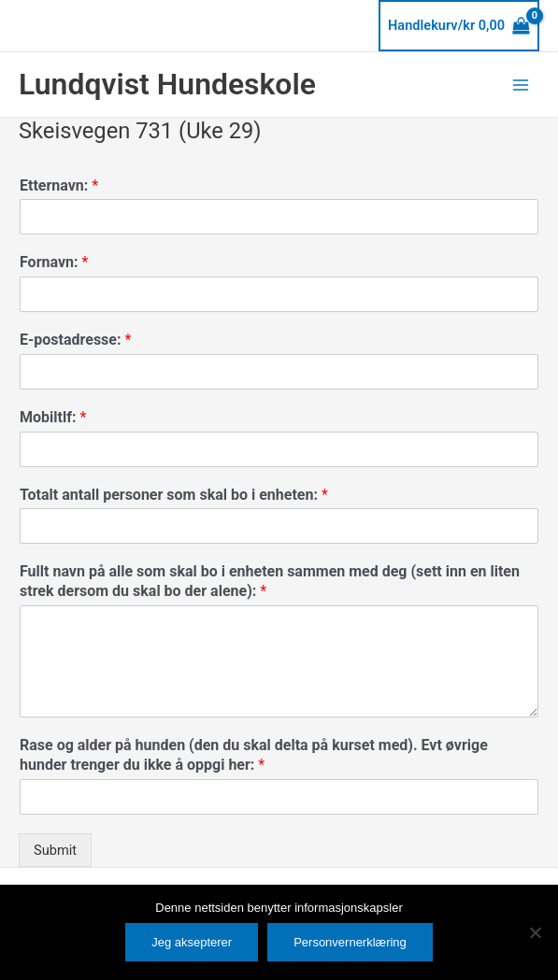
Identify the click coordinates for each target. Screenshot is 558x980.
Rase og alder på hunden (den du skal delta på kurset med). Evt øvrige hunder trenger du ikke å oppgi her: (254, 755)
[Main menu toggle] (521, 84)
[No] (535, 932)
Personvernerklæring (350, 942)
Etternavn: (59, 185)
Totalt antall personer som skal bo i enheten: (174, 495)
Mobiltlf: (53, 417)
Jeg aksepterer (192, 942)
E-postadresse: (75, 340)
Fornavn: (54, 262)
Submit (55, 850)
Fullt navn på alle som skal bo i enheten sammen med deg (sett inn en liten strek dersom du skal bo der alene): (270, 581)
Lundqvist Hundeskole (167, 84)
